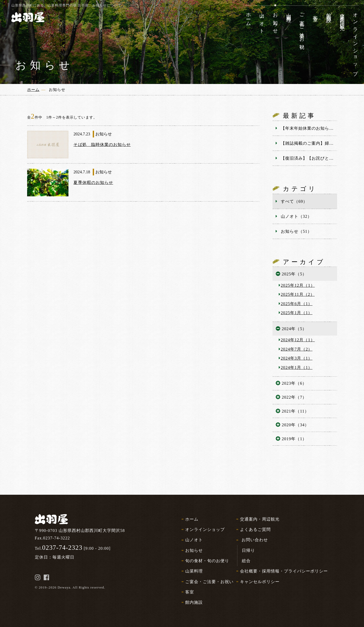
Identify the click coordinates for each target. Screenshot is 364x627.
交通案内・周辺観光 (260, 519)
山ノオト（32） (296, 216)
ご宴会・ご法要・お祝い (209, 582)
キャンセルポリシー (260, 582)
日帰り (248, 550)
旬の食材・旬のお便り (207, 561)
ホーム (192, 519)
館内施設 (194, 602)
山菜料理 (194, 571)
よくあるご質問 (255, 529)
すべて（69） (294, 201)
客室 (190, 592)
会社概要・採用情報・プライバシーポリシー (284, 571)
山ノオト (194, 540)
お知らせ (194, 550)
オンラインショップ (205, 529)
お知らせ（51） (296, 231)
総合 (246, 561)
